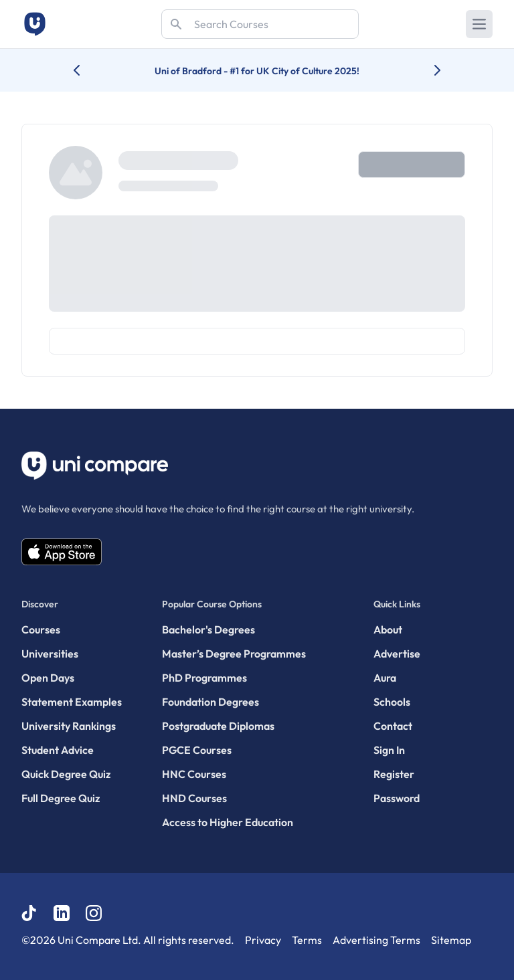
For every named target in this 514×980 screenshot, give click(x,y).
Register (394, 774)
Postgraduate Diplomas (218, 726)
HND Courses (194, 798)
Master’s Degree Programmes (234, 654)
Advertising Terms (376, 940)
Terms (307, 940)
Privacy (263, 940)
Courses (41, 629)
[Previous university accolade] (87, 70)
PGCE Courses (197, 750)
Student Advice (58, 750)
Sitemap (451, 940)
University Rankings (69, 726)
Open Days (48, 678)
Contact (393, 726)
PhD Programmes (204, 678)
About (388, 629)
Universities (50, 654)
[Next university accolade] (427, 70)
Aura (385, 678)
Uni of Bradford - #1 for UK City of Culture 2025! (257, 71)
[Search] (260, 24)
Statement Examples (72, 702)
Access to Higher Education (228, 822)
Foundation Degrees (210, 702)
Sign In (389, 750)
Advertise (397, 654)
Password (397, 798)
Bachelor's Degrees (208, 629)
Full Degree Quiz (61, 798)
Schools (392, 702)
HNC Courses (194, 774)
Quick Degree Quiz (66, 774)
